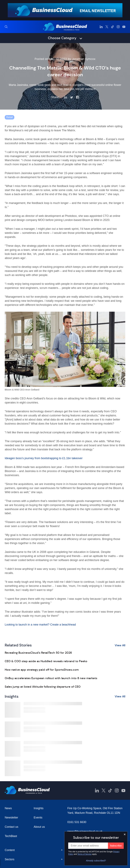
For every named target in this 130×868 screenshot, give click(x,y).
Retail (10, 117)
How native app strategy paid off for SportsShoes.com (42, 670)
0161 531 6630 (77, 822)
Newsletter (11, 818)
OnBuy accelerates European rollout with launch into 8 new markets (51, 678)
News (8, 808)
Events (38, 818)
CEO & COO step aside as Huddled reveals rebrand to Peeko (46, 661)
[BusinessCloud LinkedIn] (101, 27)
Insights (39, 808)
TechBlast (11, 836)
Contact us (12, 827)
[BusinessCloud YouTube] (124, 27)
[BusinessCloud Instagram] (118, 27)
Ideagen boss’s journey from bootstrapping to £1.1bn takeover (44, 458)
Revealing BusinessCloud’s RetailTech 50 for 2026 (38, 653)
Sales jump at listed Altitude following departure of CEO (43, 687)
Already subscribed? (96, 861)
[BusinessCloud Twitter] (107, 27)
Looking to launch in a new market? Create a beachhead (40, 625)
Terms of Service (85, 854)
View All (120, 645)
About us (39, 827)
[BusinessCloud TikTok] (113, 27)
